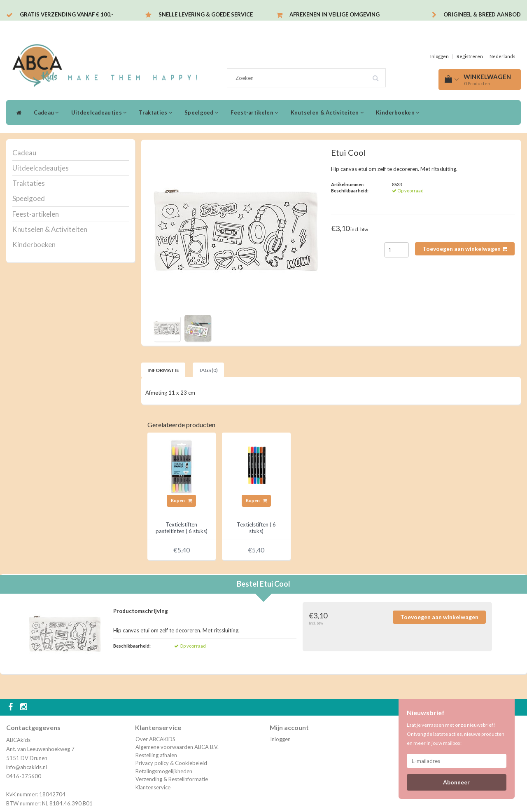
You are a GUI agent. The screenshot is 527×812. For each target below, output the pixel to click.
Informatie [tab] (163, 370)
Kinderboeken (398, 112)
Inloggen (440, 56)
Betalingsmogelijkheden (164, 771)
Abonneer (456, 782)
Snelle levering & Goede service (206, 14)
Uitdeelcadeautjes (99, 112)
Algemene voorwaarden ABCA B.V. (177, 747)
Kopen (181, 500)
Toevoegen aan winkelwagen (465, 249)
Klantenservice (153, 787)
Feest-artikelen (254, 112)
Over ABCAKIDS (155, 739)
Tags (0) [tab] (208, 370)
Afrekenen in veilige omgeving (335, 14)
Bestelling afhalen (156, 755)
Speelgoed (201, 112)
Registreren (470, 56)
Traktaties (155, 112)
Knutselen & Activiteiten (327, 112)
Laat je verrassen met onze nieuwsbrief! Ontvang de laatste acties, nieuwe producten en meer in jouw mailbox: (456, 734)
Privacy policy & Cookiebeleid (171, 763)
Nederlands (503, 56)
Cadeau (46, 112)
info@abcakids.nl (27, 767)
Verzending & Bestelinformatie (172, 779)
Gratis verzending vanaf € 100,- (66, 14)
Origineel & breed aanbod (482, 14)
